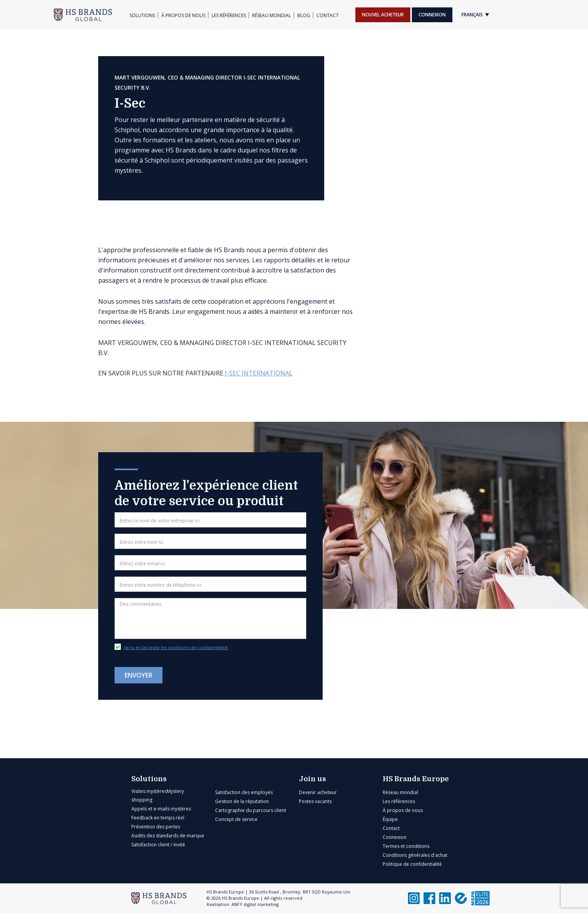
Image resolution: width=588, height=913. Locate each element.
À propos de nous (183, 15)
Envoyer (139, 675)
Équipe (390, 819)
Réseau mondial (272, 15)
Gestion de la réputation (242, 801)
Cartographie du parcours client (251, 810)
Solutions (142, 15)
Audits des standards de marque (168, 836)
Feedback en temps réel (158, 818)
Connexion (432, 15)
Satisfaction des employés (244, 792)
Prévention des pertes (156, 827)
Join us (313, 779)
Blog (304, 15)
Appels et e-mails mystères (161, 809)
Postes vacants (315, 801)
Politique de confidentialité (412, 864)
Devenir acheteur (318, 792)
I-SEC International (258, 373)
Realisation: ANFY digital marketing (243, 904)
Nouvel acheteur (383, 15)
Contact (328, 15)
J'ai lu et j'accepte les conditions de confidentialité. (176, 647)
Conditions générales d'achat (415, 855)
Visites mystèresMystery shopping (158, 795)
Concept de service (236, 819)
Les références (229, 15)
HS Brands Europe (416, 779)
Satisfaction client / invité (158, 845)
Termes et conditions (406, 846)
